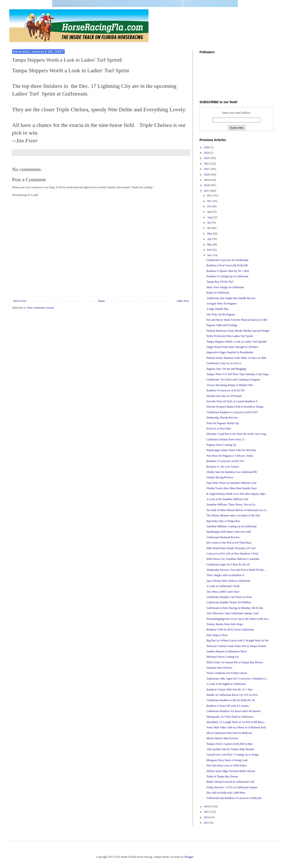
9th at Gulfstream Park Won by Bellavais (229, 733)
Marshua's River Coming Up (222, 657)
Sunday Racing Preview (220, 477)
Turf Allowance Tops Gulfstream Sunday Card (232, 613)
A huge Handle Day (217, 309)
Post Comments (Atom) (41, 308)
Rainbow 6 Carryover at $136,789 (226, 390)
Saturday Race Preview (219, 668)
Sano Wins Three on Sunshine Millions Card (231, 483)
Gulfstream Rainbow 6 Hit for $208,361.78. (231, 700)
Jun (209, 228)
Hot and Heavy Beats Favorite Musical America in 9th (237, 320)
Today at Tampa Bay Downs (222, 776)
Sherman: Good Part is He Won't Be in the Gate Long (236, 434)
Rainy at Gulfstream (218, 293)
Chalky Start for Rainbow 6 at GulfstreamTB (232, 472)
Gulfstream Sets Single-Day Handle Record (231, 298)
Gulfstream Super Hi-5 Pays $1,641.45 (228, 564)
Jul (209, 223)
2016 (207, 806)
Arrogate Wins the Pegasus (222, 304)
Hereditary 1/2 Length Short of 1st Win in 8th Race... (236, 722)
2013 (207, 823)
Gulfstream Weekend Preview (223, 537)
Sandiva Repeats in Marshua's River (227, 651)
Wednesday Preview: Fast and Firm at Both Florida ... (236, 570)
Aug (210, 217)
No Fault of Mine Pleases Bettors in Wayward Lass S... (237, 510)
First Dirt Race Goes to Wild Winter (227, 766)
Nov (210, 201)
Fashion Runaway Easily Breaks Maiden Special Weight (238, 331)
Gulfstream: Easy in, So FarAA (224, 363)
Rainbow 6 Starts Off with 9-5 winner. (228, 706)
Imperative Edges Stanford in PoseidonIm (230, 352)
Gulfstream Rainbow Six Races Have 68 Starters (234, 711)
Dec (210, 195)
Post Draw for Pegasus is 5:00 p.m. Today (230, 456)
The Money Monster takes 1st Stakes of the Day (233, 515)
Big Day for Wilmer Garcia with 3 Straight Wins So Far (238, 640)
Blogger (189, 857)
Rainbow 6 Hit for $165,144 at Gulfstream (230, 630)
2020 (207, 175)
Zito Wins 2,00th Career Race (223, 592)
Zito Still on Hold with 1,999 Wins (226, 793)
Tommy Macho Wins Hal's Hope (225, 624)
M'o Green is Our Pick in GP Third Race (229, 543)
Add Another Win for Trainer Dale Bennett (230, 749)
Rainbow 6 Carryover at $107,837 (226, 461)
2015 (207, 812)
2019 (207, 180)
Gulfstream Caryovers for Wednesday (227, 260)
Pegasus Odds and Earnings (222, 325)
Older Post (183, 301)
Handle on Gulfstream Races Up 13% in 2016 (232, 695)
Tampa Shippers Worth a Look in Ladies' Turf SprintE (237, 342)
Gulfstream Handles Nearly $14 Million (229, 602)
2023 (207, 158)
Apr (210, 239)
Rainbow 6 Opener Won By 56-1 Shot (228, 271)
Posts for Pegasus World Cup (223, 423)
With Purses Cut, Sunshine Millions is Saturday (233, 559)
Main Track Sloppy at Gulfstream (225, 287)
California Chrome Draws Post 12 (225, 439)
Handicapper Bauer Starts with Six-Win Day (231, 450)
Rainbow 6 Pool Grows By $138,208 (227, 265)
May (210, 234)
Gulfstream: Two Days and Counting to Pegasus (233, 380)
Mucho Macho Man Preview (222, 738)
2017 (207, 191)
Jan (209, 255)
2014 (207, 817)
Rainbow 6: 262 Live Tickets (223, 467)
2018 (207, 185)
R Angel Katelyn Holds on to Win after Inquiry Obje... (237, 494)
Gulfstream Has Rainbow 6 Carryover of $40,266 (234, 798)
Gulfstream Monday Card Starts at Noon (229, 597)
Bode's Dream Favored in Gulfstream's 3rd (230, 782)
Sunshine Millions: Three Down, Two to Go (231, 505)
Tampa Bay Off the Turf (220, 282)
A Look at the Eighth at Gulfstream (226, 684)
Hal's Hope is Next (217, 635)
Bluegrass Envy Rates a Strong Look (227, 760)
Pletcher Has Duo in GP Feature (224, 396)
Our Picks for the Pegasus (221, 314)
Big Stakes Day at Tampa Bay (223, 521)
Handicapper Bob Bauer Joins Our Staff (229, 532)
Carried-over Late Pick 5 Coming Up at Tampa (233, 755)
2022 (207, 164)
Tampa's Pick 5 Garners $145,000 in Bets (229, 744)
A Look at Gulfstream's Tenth (223, 586)
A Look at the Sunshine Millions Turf (227, 499)
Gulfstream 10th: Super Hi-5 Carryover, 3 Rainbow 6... (237, 679)
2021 (207, 169)
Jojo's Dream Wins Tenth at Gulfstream (228, 581)
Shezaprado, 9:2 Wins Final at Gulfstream (230, 717)
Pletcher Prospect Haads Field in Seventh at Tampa (235, 407)
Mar (210, 244)
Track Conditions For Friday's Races (227, 673)
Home (101, 301)
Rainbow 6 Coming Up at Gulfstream (227, 276)
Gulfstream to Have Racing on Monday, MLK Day (235, 608)
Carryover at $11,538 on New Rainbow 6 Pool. (233, 554)
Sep (210, 212)
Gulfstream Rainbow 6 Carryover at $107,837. (232, 412)
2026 (207, 147)
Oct (209, 206)
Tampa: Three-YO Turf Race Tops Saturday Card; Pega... (238, 374)
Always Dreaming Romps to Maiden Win (230, 385)
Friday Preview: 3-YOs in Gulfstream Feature (232, 787)
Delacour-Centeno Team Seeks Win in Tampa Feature (236, 646)
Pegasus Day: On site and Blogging (226, 369)
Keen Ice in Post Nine (219, 429)
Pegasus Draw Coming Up (221, 445)
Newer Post (20, 301)
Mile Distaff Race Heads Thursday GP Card (231, 548)
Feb (210, 250)
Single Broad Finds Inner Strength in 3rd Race (232, 347)
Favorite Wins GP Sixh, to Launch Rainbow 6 (232, 401)
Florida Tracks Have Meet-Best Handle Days (232, 488)
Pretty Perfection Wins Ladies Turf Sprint (230, 336)
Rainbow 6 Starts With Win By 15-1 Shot (230, 690)
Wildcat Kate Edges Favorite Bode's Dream (231, 771)
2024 (207, 153)
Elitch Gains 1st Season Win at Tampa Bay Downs (235, 662)
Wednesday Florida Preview (222, 418)
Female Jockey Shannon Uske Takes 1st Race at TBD (236, 358)
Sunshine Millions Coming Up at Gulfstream (232, 526)
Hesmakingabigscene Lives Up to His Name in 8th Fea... (238, 619)
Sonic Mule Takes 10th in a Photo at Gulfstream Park (236, 727)
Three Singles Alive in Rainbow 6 (225, 575)
